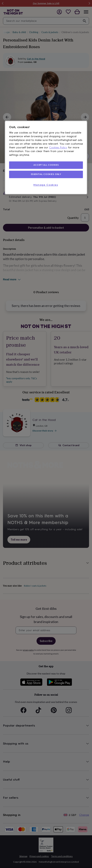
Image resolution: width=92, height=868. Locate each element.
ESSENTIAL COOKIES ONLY (46, 174)
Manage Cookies (46, 185)
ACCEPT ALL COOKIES (46, 165)
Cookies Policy (58, 148)
